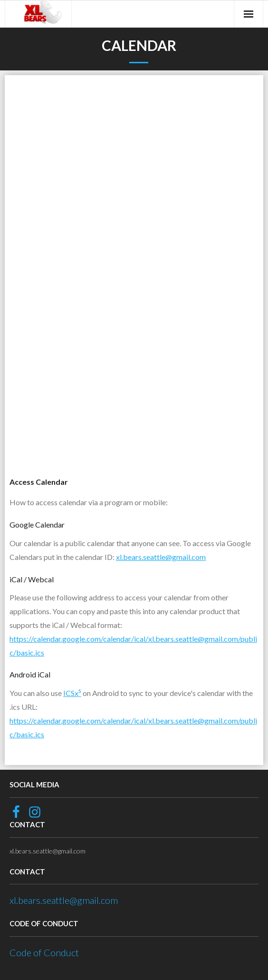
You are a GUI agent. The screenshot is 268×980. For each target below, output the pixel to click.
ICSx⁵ (72, 693)
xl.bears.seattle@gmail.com (161, 557)
